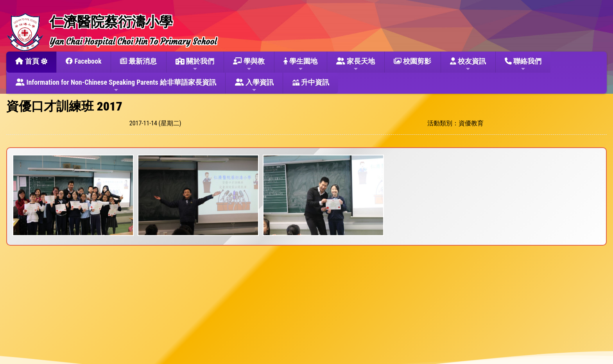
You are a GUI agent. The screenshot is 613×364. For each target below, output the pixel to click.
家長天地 (356, 64)
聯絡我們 (523, 64)
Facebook (83, 61)
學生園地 (300, 64)
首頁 (27, 61)
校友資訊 (468, 64)
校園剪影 (412, 61)
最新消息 (138, 61)
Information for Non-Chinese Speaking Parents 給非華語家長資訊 (116, 86)
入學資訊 (254, 86)
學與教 (249, 64)
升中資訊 (311, 82)
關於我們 (195, 64)
